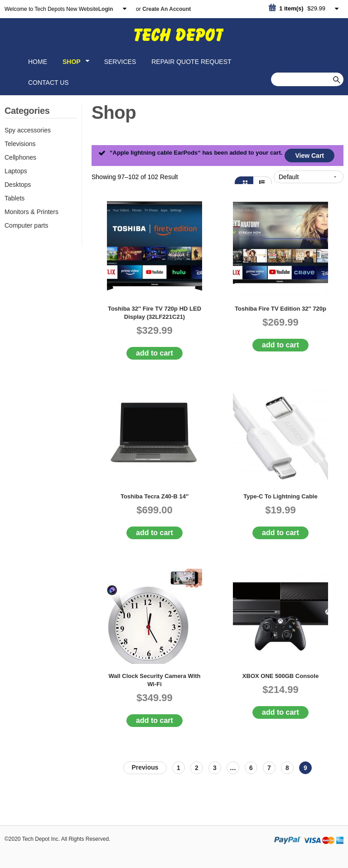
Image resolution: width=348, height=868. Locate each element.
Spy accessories (28, 130)
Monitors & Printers (31, 212)
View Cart (309, 156)
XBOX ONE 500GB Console (280, 676)
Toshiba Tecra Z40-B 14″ (155, 496)
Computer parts (26, 225)
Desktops (18, 185)
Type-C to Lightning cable (280, 496)
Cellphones (20, 157)
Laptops (16, 171)
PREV (145, 768)
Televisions (20, 144)
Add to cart (155, 353)
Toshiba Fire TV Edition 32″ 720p (280, 309)
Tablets (14, 198)
